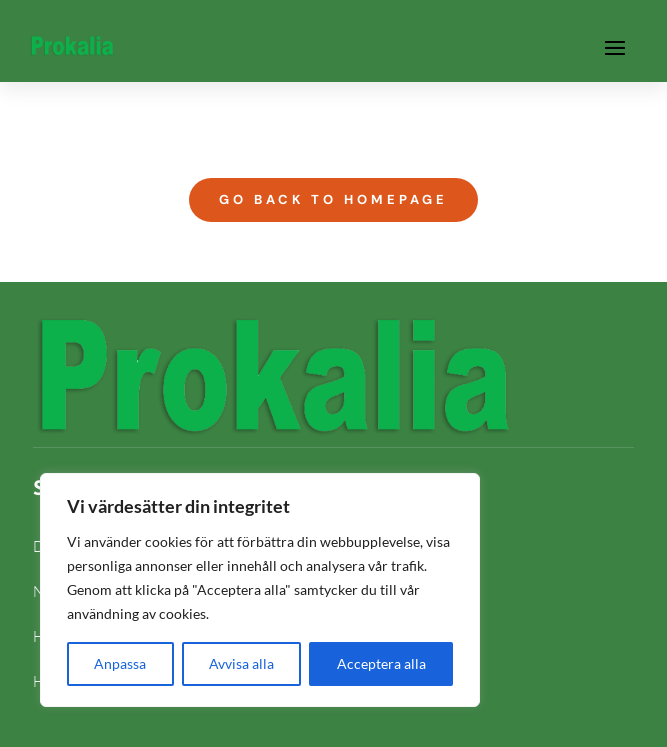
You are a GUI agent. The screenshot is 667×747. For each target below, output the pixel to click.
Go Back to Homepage (333, 199)
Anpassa (120, 663)
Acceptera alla (381, 663)
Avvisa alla (241, 663)
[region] (260, 590)
